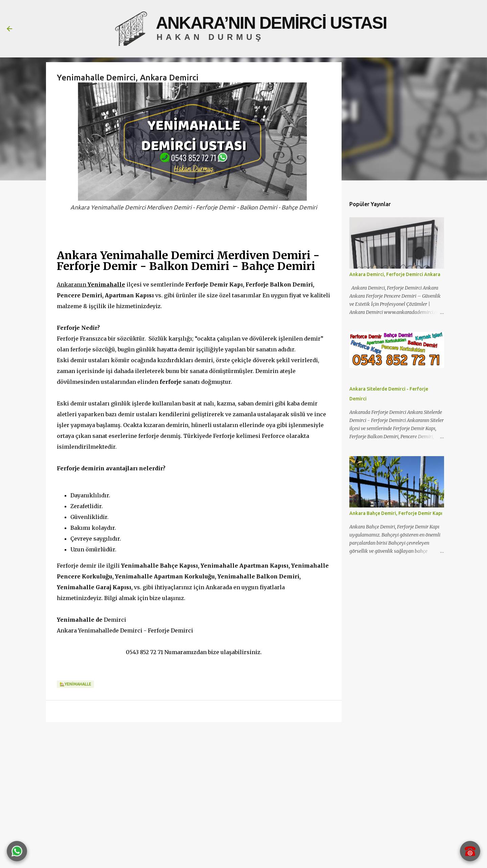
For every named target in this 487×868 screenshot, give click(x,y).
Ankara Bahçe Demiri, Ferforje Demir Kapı (396, 513)
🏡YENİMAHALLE (75, 684)
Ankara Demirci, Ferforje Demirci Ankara (395, 274)
